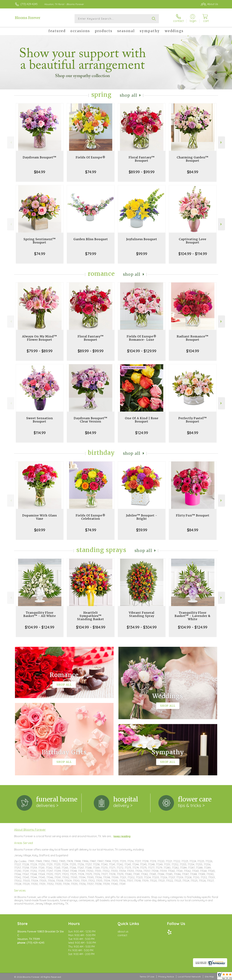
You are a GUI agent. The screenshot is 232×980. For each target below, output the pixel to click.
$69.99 (40, 530)
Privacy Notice (166, 977)
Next (222, 142)
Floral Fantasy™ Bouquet (142, 159)
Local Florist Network (189, 977)
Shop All (129, 95)
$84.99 (40, 172)
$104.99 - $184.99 (91, 627)
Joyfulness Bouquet (142, 239)
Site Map (209, 977)
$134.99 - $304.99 (142, 627)
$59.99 (142, 530)
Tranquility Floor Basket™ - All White (40, 614)
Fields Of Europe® (91, 157)
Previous (11, 142)
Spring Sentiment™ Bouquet (40, 241)
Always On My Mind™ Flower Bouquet (40, 338)
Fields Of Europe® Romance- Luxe (142, 338)
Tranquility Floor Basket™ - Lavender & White (193, 616)
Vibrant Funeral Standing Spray (142, 614)
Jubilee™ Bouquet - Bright (142, 517)
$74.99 (91, 172)
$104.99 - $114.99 (193, 254)
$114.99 (40, 433)
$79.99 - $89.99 (40, 351)
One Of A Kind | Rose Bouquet (142, 420)
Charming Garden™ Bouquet (193, 159)
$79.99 (91, 254)
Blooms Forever (28, 18)
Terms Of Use (147, 977)
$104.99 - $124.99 (40, 627)
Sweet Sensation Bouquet (40, 420)
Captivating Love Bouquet (193, 241)
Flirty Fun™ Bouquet (193, 515)
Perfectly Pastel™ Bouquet (193, 420)
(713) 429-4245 (29, 4)
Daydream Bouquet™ (40, 157)
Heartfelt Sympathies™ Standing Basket (91, 616)
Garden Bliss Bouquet (91, 239)
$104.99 (193, 351)
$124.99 (142, 433)
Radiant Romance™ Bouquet (193, 338)
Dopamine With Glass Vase (40, 517)
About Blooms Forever (30, 830)
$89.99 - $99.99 (142, 172)
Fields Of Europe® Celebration (91, 517)
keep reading (122, 836)
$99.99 (142, 254)
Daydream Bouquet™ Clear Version (91, 420)
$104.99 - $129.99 (142, 351)
